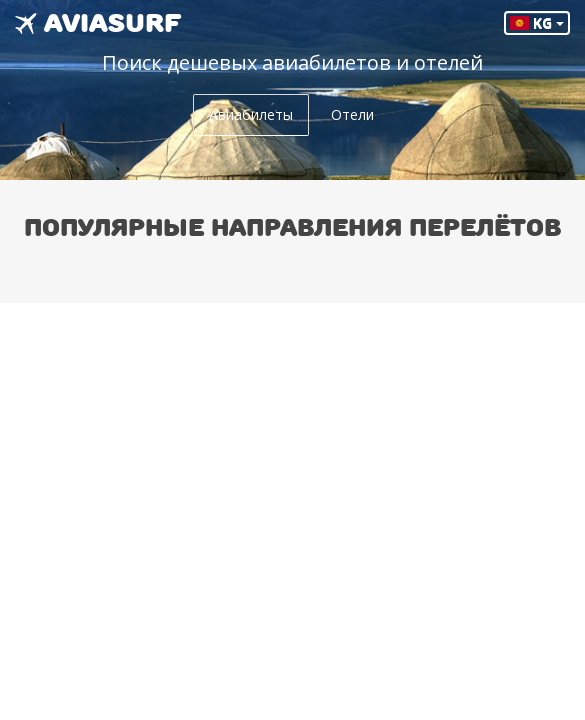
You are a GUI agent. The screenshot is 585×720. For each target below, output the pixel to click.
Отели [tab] (352, 114)
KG (537, 22)
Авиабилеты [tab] (251, 114)
